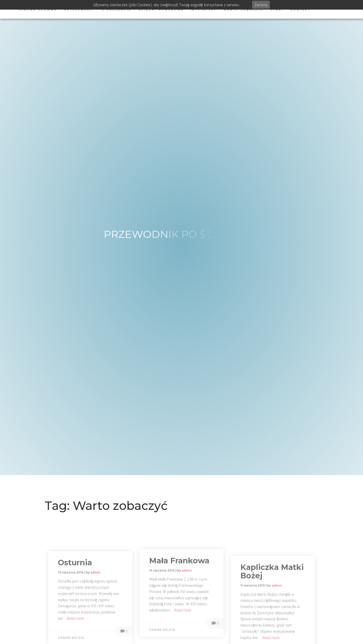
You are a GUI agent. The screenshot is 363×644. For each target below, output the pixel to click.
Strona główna (38, 10)
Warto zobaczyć (244, 10)
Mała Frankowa (179, 591)
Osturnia (75, 595)
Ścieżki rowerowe (161, 10)
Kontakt (301, 10)
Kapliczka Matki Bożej (272, 609)
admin (96, 605)
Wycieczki (204, 10)
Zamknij (261, 5)
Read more (183, 641)
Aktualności (79, 10)
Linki (277, 10)
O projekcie (117, 10)
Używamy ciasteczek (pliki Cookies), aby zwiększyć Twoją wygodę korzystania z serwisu (166, 5)
